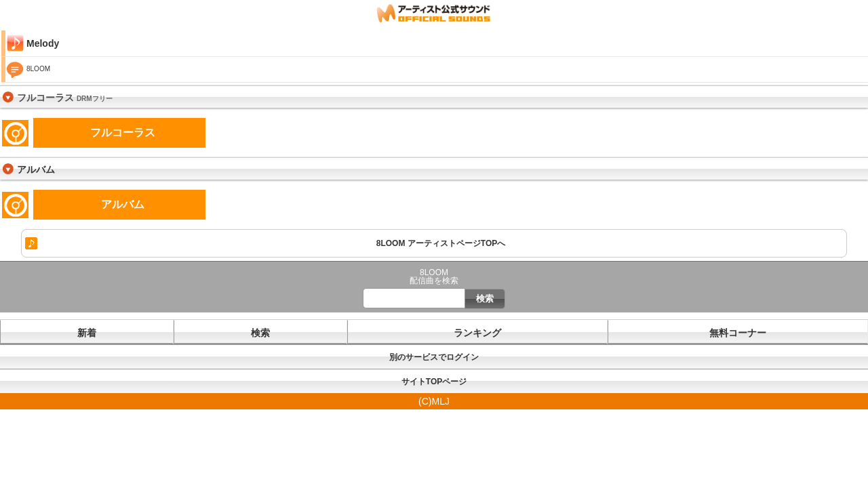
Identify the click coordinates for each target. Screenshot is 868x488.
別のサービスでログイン (434, 357)
